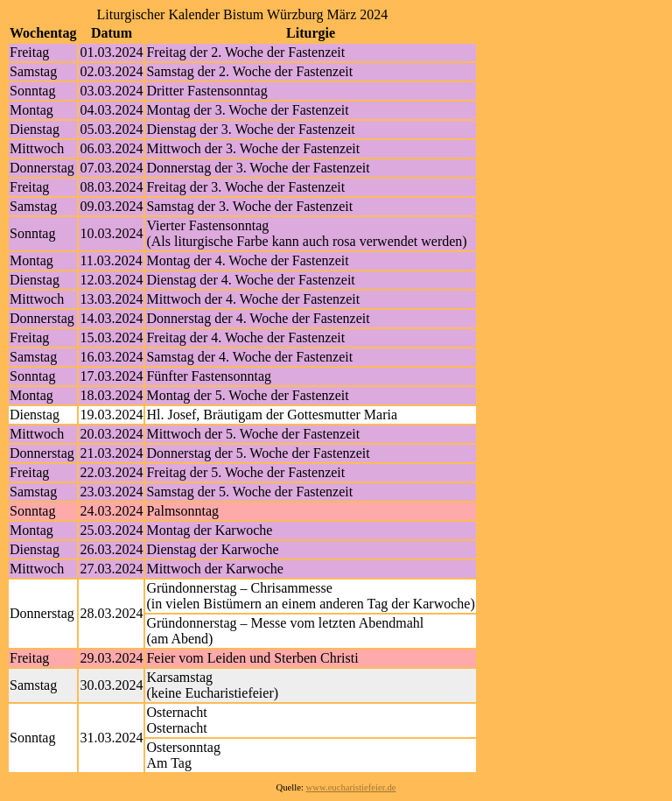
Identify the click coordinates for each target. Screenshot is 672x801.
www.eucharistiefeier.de (351, 787)
